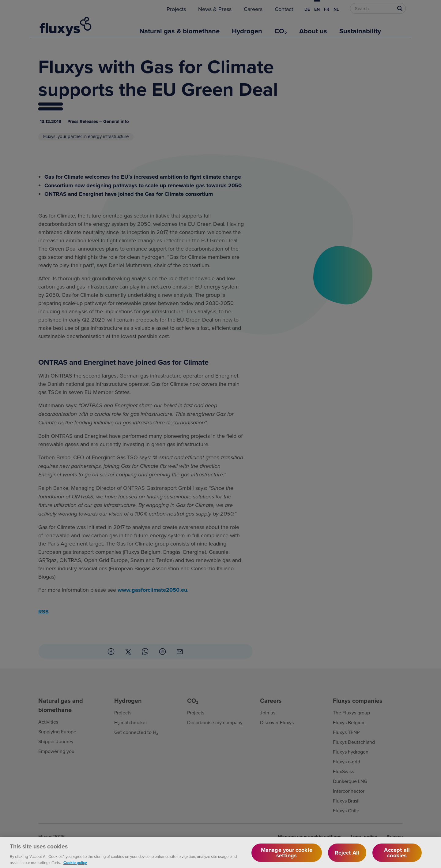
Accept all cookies (397, 858)
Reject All (347, 858)
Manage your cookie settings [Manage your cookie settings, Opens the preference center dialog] (287, 858)
